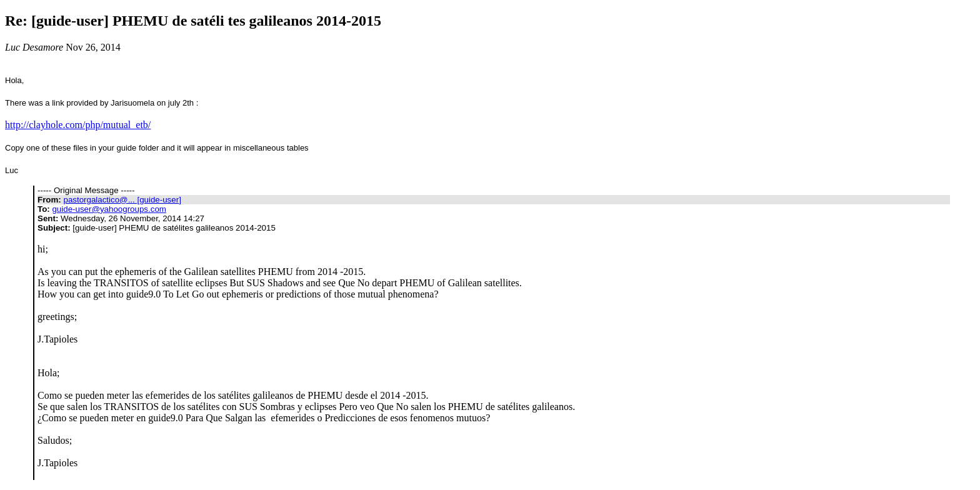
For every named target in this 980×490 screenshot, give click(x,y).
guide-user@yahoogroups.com (109, 209)
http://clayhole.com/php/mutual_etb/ (78, 125)
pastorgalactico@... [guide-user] (122, 200)
